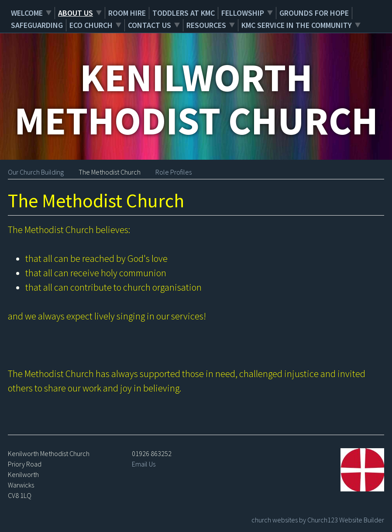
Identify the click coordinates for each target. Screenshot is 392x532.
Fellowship (243, 13)
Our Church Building (36, 172)
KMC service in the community (297, 25)
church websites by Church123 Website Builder (318, 520)
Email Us (144, 464)
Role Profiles (174, 172)
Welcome (27, 13)
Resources (206, 25)
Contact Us (150, 25)
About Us (76, 13)
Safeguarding (37, 25)
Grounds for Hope (314, 13)
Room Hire (127, 13)
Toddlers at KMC (184, 13)
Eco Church (91, 25)
